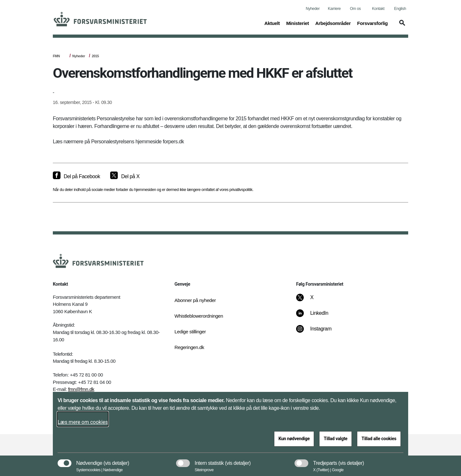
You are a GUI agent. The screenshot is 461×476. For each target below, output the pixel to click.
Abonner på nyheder (195, 300)
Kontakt (378, 9)
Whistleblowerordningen (199, 316)
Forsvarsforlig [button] (372, 23)
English (400, 9)
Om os (355, 9)
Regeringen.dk (189, 347)
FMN (56, 56)
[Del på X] (125, 177)
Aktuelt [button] (272, 23)
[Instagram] (318, 332)
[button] (401, 26)
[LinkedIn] (317, 316)
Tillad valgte (336, 439)
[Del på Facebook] (76, 177)
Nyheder (313, 9)
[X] (312, 301)
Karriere (334, 9)
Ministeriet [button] (298, 23)
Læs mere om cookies (83, 422)
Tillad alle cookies (379, 439)
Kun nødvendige (294, 439)
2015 (95, 56)
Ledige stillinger (190, 332)
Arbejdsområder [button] (333, 23)
